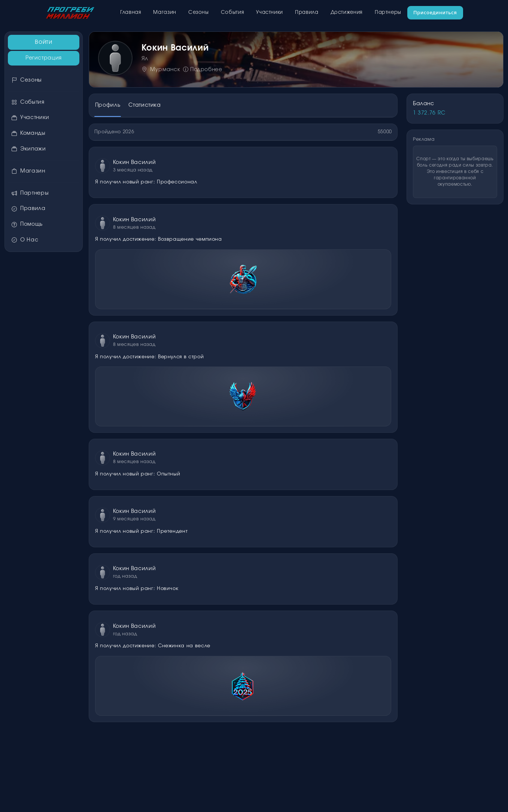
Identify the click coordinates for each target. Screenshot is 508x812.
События (232, 13)
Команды (28, 133)
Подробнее (203, 70)
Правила (307, 13)
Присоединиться (435, 12)
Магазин (165, 13)
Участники (270, 13)
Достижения (347, 13)
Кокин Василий (134, 162)
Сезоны (199, 13)
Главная (131, 13)
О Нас (25, 240)
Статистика (145, 105)
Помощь (27, 224)
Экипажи (29, 149)
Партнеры (388, 13)
